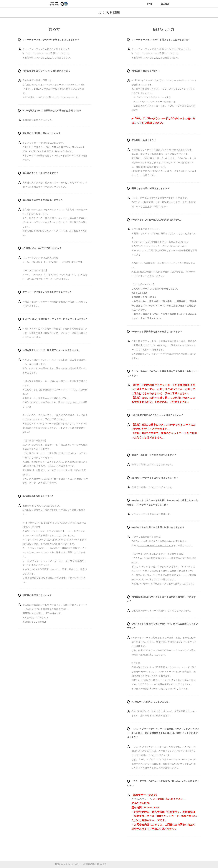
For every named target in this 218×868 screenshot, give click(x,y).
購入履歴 (165, 4)
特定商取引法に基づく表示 (95, 864)
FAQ (150, 4)
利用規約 (59, 864)
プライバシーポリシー (73, 864)
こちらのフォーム (141, 289)
